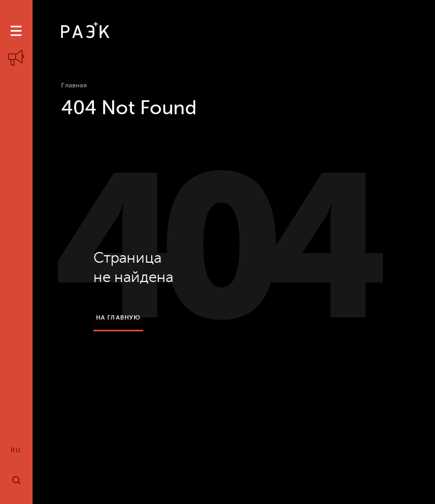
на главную (118, 318)
